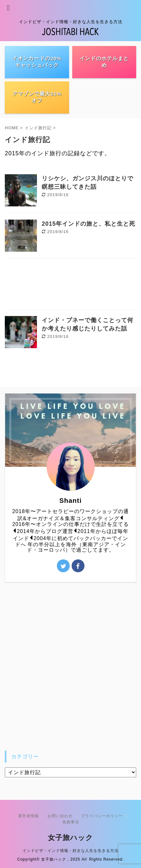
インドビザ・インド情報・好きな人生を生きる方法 (70, 851)
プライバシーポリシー (102, 816)
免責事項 (71, 822)
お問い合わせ (60, 816)
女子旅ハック (70, 838)
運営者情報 (28, 816)
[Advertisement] (70, 285)
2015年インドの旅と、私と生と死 (88, 224)
